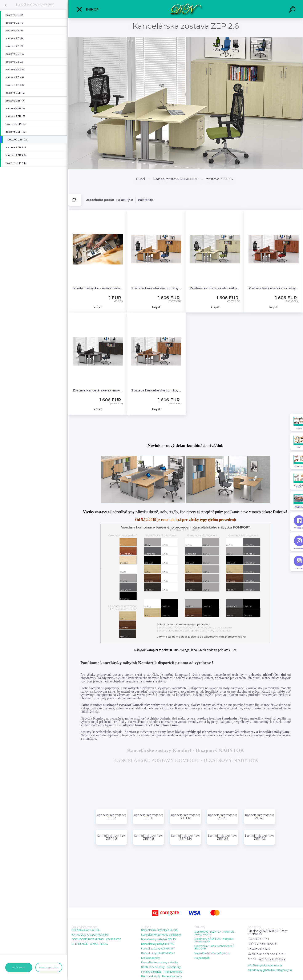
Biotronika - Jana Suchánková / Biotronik (214, 947)
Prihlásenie (19, 967)
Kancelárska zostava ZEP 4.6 (260, 837)
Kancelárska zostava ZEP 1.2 (112, 837)
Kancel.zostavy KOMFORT (35, 4)
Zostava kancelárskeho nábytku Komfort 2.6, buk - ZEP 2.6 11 (156, 288)
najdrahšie (146, 200)
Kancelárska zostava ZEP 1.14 (186, 837)
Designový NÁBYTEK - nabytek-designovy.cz (215, 933)
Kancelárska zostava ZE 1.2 (112, 817)
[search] (293, 10)
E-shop (88, 9)
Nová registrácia (49, 967)
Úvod (140, 179)
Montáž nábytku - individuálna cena (98, 288)
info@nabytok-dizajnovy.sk (265, 965)
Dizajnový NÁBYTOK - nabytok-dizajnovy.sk (214, 940)
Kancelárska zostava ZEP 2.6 (223, 837)
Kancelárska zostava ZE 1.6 (149, 817)
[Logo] (186, 9)
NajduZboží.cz (203, 953)
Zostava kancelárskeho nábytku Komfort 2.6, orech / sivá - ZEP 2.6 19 (156, 390)
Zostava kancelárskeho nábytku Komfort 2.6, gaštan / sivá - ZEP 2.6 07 (98, 390)
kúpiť (98, 307)
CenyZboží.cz (221, 953)
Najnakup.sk (202, 958)
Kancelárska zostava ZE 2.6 (223, 817)
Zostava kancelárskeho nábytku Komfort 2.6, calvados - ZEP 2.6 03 (274, 288)
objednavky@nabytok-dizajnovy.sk (270, 970)
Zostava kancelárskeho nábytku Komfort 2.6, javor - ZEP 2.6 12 (215, 288)
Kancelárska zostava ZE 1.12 (186, 817)
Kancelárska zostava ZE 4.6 (260, 817)
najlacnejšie (125, 200)
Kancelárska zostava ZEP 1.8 (149, 837)
